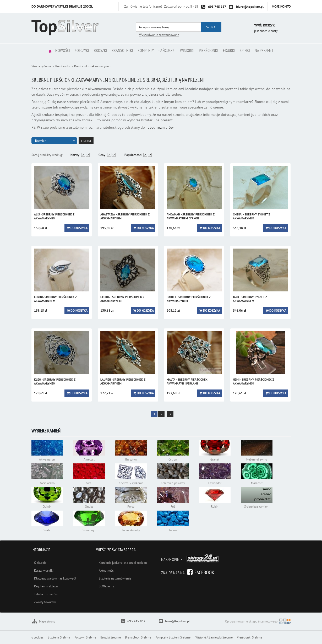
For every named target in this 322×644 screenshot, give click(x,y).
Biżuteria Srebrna (59, 637)
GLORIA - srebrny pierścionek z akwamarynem (122, 299)
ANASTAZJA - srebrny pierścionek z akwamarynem (125, 216)
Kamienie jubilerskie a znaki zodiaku (123, 563)
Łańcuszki (168, 51)
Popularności (133, 155)
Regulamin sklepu (46, 586)
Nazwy (75, 155)
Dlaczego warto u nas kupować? (55, 578)
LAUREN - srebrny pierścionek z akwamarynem (123, 381)
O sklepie (40, 563)
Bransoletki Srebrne (138, 637)
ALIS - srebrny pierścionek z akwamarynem (54, 216)
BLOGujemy (106, 586)
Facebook (204, 572)
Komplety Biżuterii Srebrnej (173, 637)
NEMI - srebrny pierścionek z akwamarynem (253, 381)
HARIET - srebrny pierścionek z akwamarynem (189, 299)
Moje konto (281, 6)
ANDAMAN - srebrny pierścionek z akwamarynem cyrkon (191, 216)
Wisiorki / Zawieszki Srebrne (214, 637)
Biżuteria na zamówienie (115, 578)
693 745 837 (217, 7)
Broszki (94, 51)
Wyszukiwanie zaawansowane (159, 35)
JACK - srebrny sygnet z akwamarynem (250, 299)
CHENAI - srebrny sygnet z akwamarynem (252, 216)
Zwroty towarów (45, 602)
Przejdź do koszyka (243, 26)
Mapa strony (47, 621)
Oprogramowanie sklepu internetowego (258, 622)
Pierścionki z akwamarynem (93, 66)
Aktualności (107, 570)
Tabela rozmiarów (46, 594)
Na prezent (278, 51)
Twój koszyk (264, 25)
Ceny (102, 155)
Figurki (238, 51)
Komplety (145, 51)
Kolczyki (73, 51)
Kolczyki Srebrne (85, 637)
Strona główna (36, 51)
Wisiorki (191, 51)
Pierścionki (215, 51)
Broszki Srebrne (111, 637)
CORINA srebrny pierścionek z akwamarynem (55, 299)
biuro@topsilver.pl (250, 7)
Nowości (51, 51)
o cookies (37, 637)
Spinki (256, 51)
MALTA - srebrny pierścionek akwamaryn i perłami (187, 381)
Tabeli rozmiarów (160, 127)
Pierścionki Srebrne (250, 637)
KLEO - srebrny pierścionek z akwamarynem (55, 381)
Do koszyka (79, 228)
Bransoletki (119, 51)
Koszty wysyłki (44, 570)
